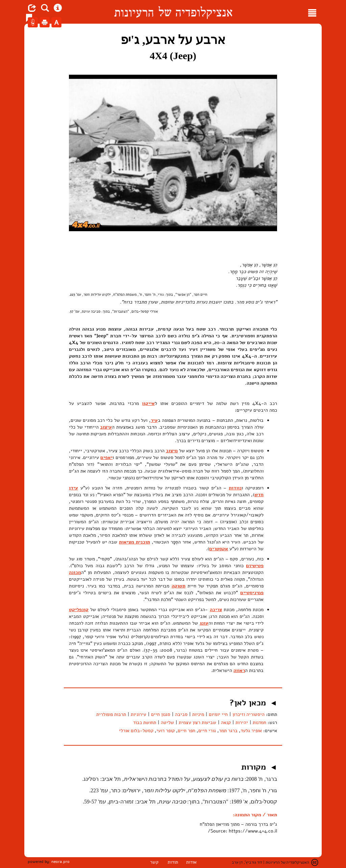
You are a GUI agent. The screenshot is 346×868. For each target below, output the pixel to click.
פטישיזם (255, 566)
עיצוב (106, 427)
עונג (204, 623)
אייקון (148, 403)
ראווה (239, 670)
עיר (154, 420)
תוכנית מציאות (134, 542)
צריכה (216, 610)
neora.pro (60, 862)
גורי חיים (207, 731)
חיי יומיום (218, 714)
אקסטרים (219, 549)
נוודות (235, 488)
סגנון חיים (161, 714)
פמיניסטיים (252, 593)
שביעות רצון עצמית (197, 722)
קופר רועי (166, 731)
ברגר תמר (228, 731)
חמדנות (259, 722)
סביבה (181, 714)
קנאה (226, 722)
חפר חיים (187, 731)
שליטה (167, 722)
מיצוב (172, 451)
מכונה (75, 572)
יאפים (106, 457)
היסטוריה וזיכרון (249, 714)
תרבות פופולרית (111, 714)
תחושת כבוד (145, 722)
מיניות (198, 714)
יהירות (242, 722)
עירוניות (139, 714)
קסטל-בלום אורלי (136, 731)
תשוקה (179, 586)
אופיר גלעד (251, 731)
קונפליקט (79, 610)
